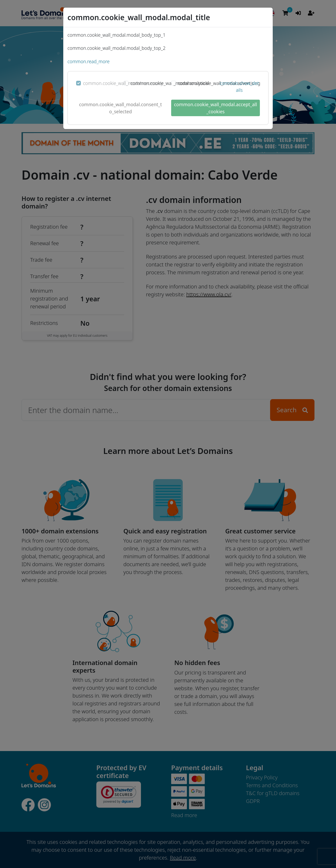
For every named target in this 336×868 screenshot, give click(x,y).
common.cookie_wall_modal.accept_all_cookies (216, 108)
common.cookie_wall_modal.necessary (123, 83)
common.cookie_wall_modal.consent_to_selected (120, 108)
